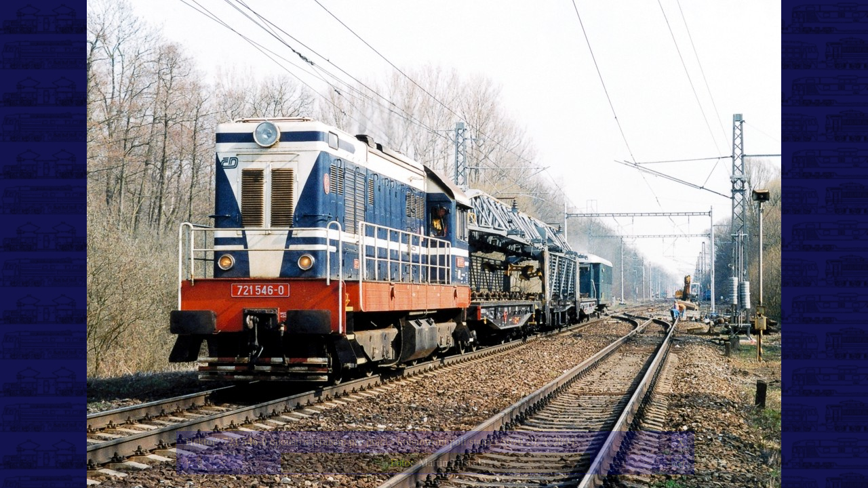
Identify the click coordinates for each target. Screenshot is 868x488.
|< (190, 463)
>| (680, 463)
